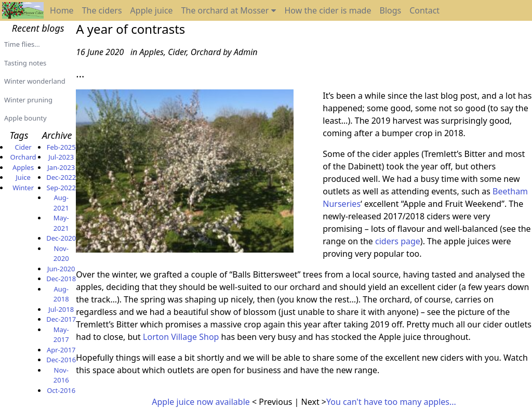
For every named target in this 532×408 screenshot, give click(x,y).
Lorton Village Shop (181, 337)
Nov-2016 (61, 375)
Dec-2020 (61, 238)
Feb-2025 (61, 147)
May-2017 (61, 335)
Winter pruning (28, 100)
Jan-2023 (61, 167)
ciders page (398, 241)
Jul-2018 (61, 309)
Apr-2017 (61, 350)
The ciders (102, 10)
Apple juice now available (202, 402)
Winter (23, 188)
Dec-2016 (61, 360)
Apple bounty (25, 118)
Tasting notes (25, 63)
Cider (23, 147)
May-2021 (61, 223)
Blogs (390, 10)
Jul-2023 (61, 157)
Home (62, 10)
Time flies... (22, 44)
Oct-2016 (61, 390)
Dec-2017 (61, 319)
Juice (23, 177)
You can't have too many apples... (391, 402)
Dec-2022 (61, 177)
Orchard (23, 157)
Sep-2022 (61, 188)
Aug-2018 (61, 294)
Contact (424, 10)
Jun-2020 (61, 269)
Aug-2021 (61, 203)
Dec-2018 (61, 279)
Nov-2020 (61, 254)
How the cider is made (328, 10)
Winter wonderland (35, 81)
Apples (23, 167)
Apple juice (152, 10)
